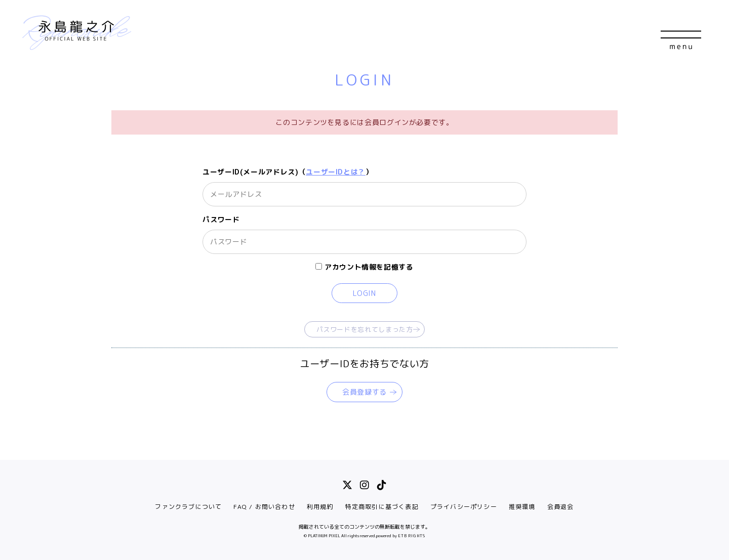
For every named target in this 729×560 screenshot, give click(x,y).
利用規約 (320, 507)
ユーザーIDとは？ (336, 172)
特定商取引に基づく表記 (382, 507)
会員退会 (561, 507)
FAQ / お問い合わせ (264, 507)
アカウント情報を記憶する (364, 267)
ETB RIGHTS (412, 536)
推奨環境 (522, 507)
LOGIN (364, 293)
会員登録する (364, 392)
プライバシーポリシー (464, 507)
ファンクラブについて (188, 507)
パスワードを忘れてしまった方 (365, 329)
